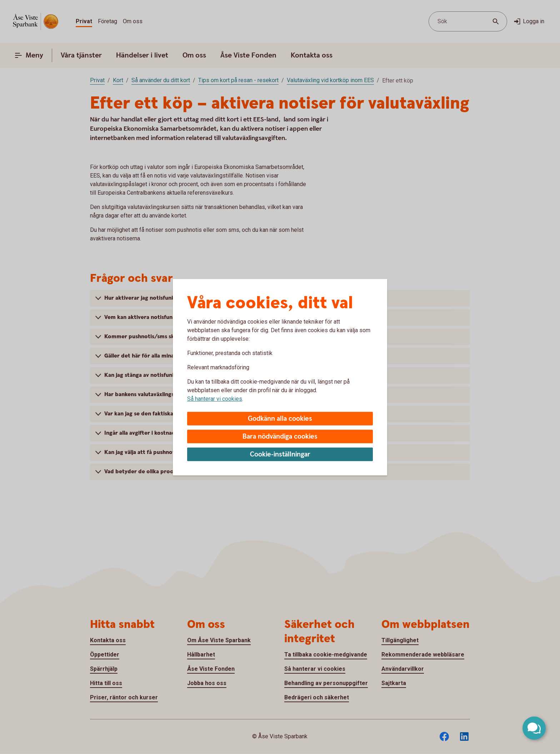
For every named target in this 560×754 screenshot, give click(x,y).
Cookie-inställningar (280, 455)
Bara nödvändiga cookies (280, 437)
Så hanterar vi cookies (215, 399)
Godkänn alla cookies (280, 419)
